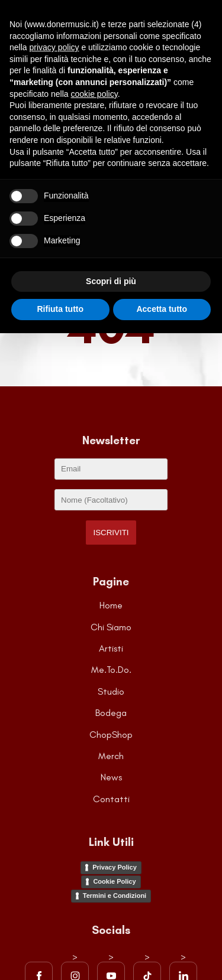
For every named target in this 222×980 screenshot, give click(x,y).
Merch (111, 756)
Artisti (111, 648)
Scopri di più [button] (111, 281)
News (111, 777)
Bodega (111, 713)
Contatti (111, 799)
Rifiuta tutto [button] (60, 309)
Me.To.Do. (111, 670)
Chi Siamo (111, 627)
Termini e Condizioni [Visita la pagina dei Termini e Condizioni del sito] (115, 896)
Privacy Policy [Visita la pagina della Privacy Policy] (115, 867)
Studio (111, 691)
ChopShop (111, 735)
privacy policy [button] (54, 47)
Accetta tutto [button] (162, 309)
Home (111, 605)
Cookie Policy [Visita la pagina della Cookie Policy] (114, 881)
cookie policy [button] (94, 94)
